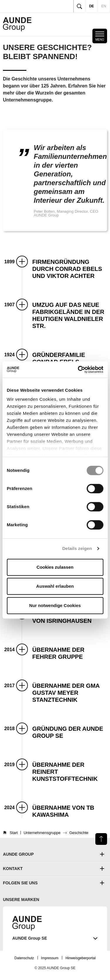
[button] (70, 268)
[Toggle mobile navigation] (100, 36)
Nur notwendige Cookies (55, 605)
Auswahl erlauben (55, 586)
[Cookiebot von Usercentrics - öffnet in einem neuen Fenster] (78, 369)
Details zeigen (77, 548)
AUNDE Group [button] (18, 854)
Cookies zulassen (55, 567)
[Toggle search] (79, 6)
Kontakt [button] (13, 869)
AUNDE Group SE (55, 938)
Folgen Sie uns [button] (20, 883)
